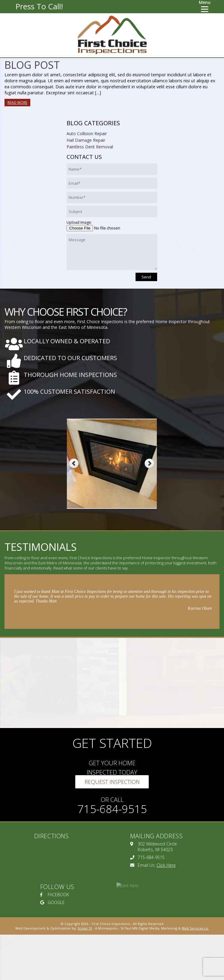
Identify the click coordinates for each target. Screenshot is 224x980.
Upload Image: (79, 222)
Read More (17, 103)
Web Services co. (195, 928)
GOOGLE (52, 902)
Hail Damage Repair (86, 140)
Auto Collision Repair (87, 133)
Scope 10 (85, 928)
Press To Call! (39, 6)
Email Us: (153, 865)
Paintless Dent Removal (90, 147)
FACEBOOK (55, 895)
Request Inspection (112, 782)
